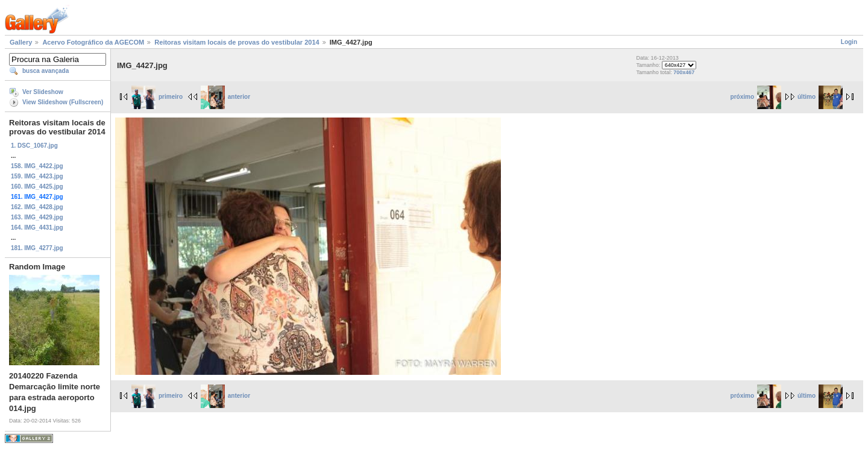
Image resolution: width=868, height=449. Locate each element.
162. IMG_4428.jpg (37, 207)
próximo (756, 97)
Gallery (21, 42)
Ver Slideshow (43, 92)
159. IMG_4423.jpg (37, 176)
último (820, 97)
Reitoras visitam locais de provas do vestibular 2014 (237, 42)
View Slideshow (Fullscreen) (63, 102)
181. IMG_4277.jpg (37, 248)
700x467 (684, 72)
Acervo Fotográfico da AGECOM (93, 42)
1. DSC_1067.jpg (34, 146)
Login (849, 42)
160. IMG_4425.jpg (37, 187)
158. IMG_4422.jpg (37, 166)
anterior (225, 97)
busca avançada (46, 71)
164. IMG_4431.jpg (37, 228)
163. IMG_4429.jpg (37, 217)
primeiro (157, 97)
